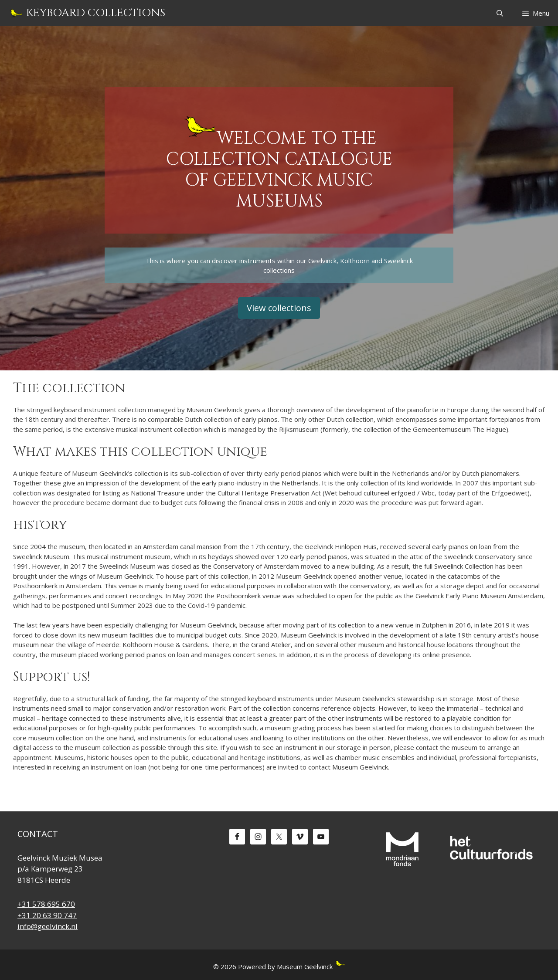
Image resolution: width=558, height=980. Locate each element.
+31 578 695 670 (46, 904)
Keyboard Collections (96, 13)
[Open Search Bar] (499, 13)
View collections (279, 308)
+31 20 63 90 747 (47, 915)
